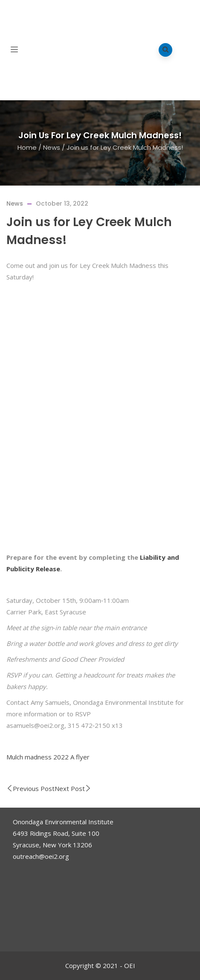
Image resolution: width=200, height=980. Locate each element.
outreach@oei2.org (41, 856)
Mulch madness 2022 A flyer (48, 757)
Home (27, 147)
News (52, 147)
